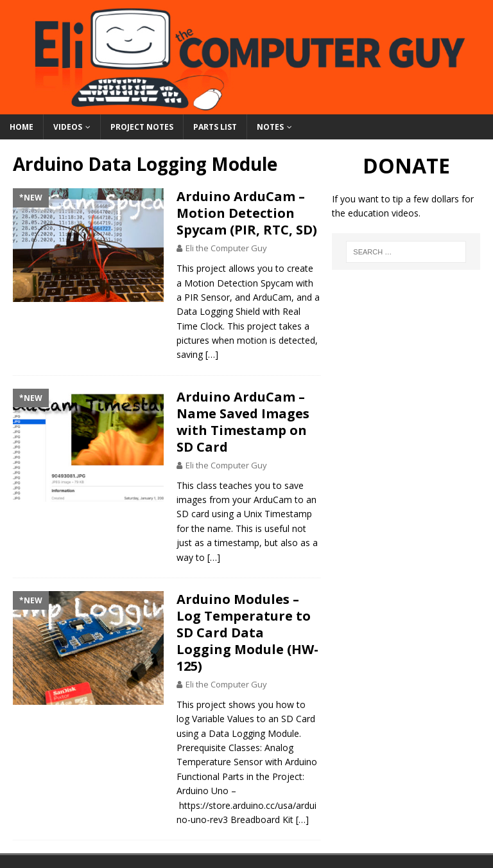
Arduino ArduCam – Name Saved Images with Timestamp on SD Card (243, 422)
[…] (212, 354)
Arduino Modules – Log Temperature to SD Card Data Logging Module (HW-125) (247, 633)
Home (22, 127)
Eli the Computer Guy (226, 248)
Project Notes (142, 127)
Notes (270, 127)
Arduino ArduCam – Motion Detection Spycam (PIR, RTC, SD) (247, 213)
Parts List (215, 127)
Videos (68, 127)
